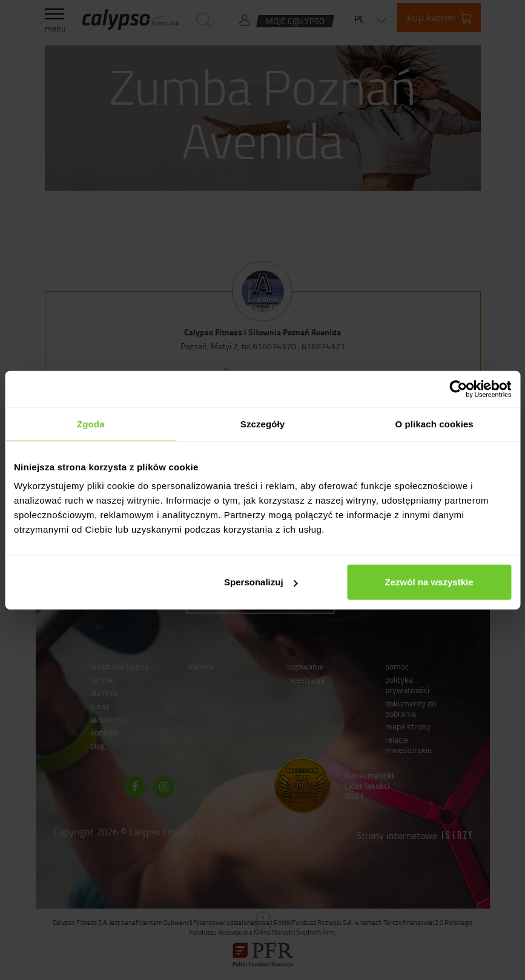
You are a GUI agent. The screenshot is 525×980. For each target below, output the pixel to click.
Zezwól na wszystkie (429, 582)
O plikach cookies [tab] (434, 423)
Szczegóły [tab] (262, 423)
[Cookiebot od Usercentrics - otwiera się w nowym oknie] (458, 389)
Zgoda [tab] (91, 423)
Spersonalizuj (261, 582)
